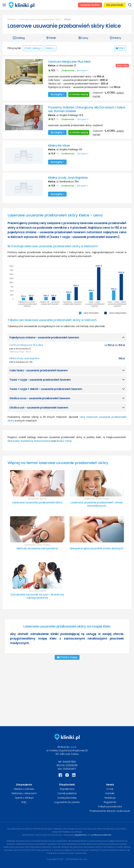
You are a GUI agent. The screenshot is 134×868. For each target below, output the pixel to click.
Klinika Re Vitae (59, 145)
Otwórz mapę (67, 657)
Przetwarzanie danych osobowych (110, 811)
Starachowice (42, 441)
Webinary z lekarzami (24, 793)
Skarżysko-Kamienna (20, 441)
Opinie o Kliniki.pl (24, 798)
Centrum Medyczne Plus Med (69, 62)
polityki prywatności (101, 835)
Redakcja (110, 798)
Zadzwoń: (108, 94)
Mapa (120, 48)
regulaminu (81, 835)
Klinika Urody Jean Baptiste (68, 178)
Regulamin (110, 802)
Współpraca (67, 789)
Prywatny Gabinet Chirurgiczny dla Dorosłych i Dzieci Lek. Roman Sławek (87, 109)
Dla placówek (115, 5)
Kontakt (110, 793)
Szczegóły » (57, 94)
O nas (110, 789)
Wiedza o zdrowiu (24, 789)
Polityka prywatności (110, 807)
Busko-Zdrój (64, 441)
